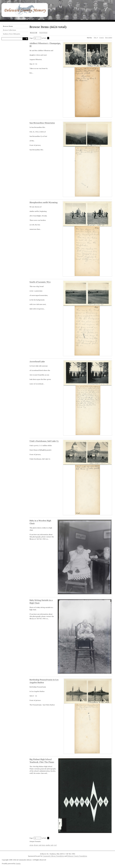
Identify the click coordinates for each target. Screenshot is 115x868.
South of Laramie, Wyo (40, 282)
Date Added (109, 38)
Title (96, 38)
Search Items (43, 33)
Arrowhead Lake (37, 361)
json (43, 845)
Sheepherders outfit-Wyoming (44, 202)
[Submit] (27, 39)
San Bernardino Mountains (42, 123)
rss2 (55, 845)
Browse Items (8, 26)
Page (35, 38)
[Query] (15, 39)
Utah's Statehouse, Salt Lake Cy (44, 441)
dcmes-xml (38, 845)
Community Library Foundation (53, 856)
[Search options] (24, 39)
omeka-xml (49, 845)
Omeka (18, 864)
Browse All (34, 33)
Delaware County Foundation (77, 856)
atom (31, 845)
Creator (102, 38)
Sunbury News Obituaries (12, 34)
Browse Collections (9, 30)
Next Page (48, 38)
